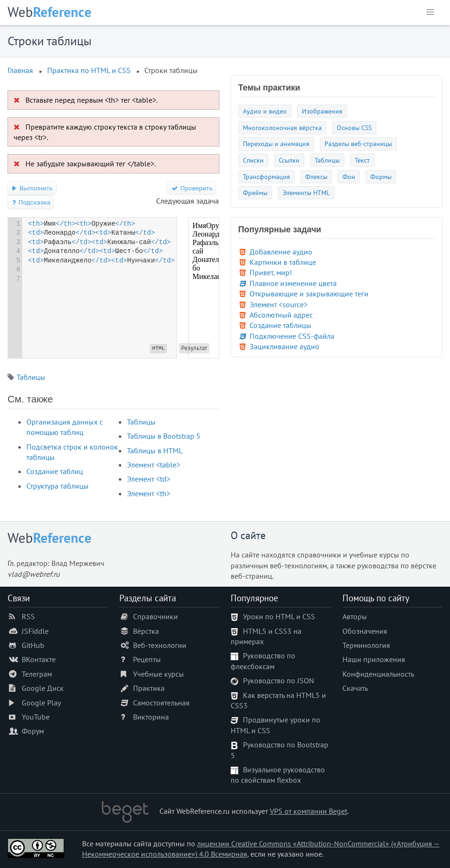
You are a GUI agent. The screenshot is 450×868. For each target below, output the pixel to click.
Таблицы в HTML (155, 450)
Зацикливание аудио (284, 346)
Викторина (151, 717)
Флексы (316, 176)
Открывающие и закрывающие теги (309, 294)
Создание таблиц (55, 471)
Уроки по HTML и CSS (279, 616)
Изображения (322, 111)
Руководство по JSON (279, 680)
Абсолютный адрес (281, 315)
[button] (430, 12)
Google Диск (43, 688)
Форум (33, 731)
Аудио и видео (265, 111)
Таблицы (31, 377)
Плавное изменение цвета (293, 283)
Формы (381, 176)
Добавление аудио (281, 252)
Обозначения (365, 631)
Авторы (355, 616)
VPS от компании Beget (308, 811)
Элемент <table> (154, 465)
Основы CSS (354, 127)
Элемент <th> (149, 493)
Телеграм (37, 674)
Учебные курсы (158, 674)
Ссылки (289, 160)
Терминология (366, 645)
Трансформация (267, 176)
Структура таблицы (58, 486)
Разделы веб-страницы (358, 143)
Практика (149, 688)
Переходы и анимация (276, 143)
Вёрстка (146, 631)
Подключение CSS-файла (292, 336)
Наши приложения (374, 659)
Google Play (41, 703)
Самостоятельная (161, 703)
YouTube (36, 717)
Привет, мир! (271, 272)
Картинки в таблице (283, 262)
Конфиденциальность (378, 674)
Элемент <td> (149, 479)
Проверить (192, 188)
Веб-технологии (160, 645)
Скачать (355, 688)
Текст (362, 160)
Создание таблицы (280, 325)
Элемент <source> (279, 304)
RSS (28, 616)
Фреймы (255, 192)
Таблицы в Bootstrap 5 (164, 436)
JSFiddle (35, 631)
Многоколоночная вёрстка (282, 127)
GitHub (33, 645)
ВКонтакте (39, 659)
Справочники (155, 616)
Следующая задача (187, 201)
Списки (253, 160)
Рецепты (147, 659)
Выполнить (32, 188)
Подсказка (31, 202)
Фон (349, 176)
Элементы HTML (306, 192)
